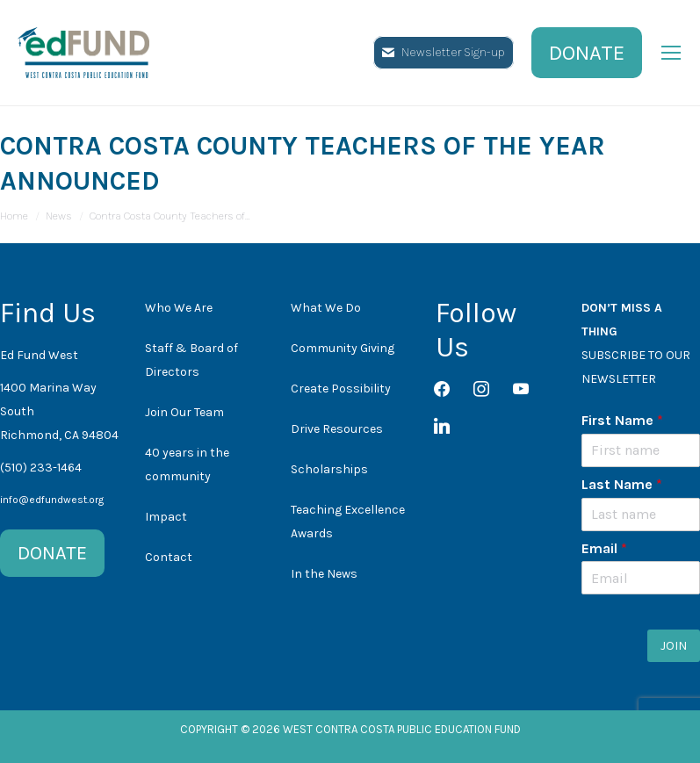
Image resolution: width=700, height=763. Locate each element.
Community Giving (343, 348)
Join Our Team (184, 412)
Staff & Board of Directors (191, 360)
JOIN (674, 646)
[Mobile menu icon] (671, 53)
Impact (166, 517)
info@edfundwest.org (52, 500)
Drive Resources (337, 429)
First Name (622, 420)
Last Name (622, 484)
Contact (169, 557)
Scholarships (329, 469)
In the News (324, 574)
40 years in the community (187, 464)
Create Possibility (341, 389)
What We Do (326, 308)
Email (604, 548)
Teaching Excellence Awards (348, 522)
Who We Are (179, 308)
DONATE (52, 553)
